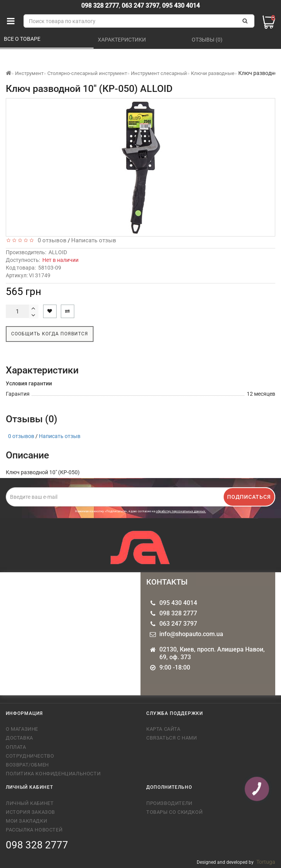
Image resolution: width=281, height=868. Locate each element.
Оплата (16, 747)
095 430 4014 (180, 6)
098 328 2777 (100, 6)
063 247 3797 (140, 6)
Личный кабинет (30, 803)
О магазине (22, 729)
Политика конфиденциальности (53, 774)
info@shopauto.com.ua (191, 634)
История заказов (30, 812)
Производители (169, 803)
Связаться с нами (172, 738)
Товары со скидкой (174, 812)
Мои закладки (26, 821)
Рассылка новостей (34, 830)
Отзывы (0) (208, 40)
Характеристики (122, 40)
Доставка (19, 738)
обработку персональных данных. (181, 511)
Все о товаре (23, 39)
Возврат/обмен (27, 765)
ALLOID (58, 252)
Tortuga (266, 862)
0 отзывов (51, 240)
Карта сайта (163, 729)
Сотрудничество (30, 756)
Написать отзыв (94, 240)
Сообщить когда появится (50, 334)
